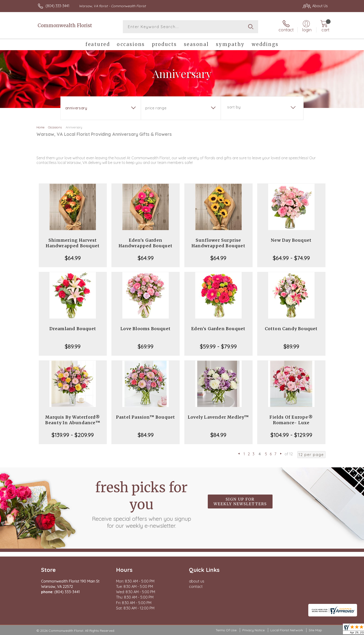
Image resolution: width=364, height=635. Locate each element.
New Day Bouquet (291, 240)
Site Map (315, 630)
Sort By (234, 107)
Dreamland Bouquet (73, 329)
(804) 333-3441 (57, 6)
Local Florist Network (287, 630)
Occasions (55, 127)
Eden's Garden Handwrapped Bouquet (146, 243)
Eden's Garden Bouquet (218, 329)
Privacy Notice (253, 630)
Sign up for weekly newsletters (240, 501)
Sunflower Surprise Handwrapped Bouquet (218, 243)
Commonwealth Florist (65, 25)
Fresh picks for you (141, 504)
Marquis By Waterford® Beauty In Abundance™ (73, 420)
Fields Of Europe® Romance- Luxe (291, 420)
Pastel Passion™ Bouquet (146, 417)
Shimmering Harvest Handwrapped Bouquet (73, 243)
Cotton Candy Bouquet (291, 329)
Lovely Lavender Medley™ (218, 417)
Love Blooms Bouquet (146, 329)
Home (41, 127)
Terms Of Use (226, 630)
